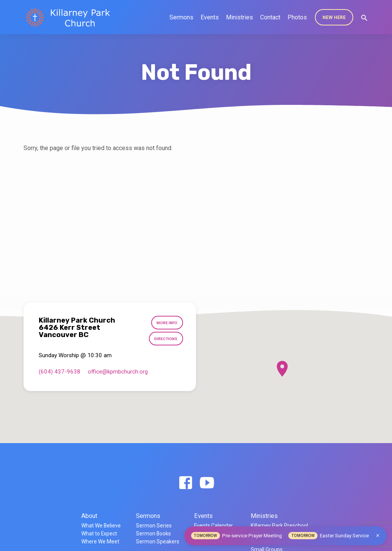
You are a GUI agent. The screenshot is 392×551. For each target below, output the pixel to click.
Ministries (239, 17)
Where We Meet (100, 541)
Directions (166, 340)
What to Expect (99, 534)
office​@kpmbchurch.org (118, 372)
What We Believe (101, 526)
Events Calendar (213, 526)
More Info (167, 323)
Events (210, 17)
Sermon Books (153, 534)
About (89, 516)
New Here (334, 17)
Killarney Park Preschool (279, 526)
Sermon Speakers (158, 541)
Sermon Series (154, 526)
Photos (297, 17)
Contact (270, 17)
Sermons (181, 17)
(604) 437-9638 (60, 372)
